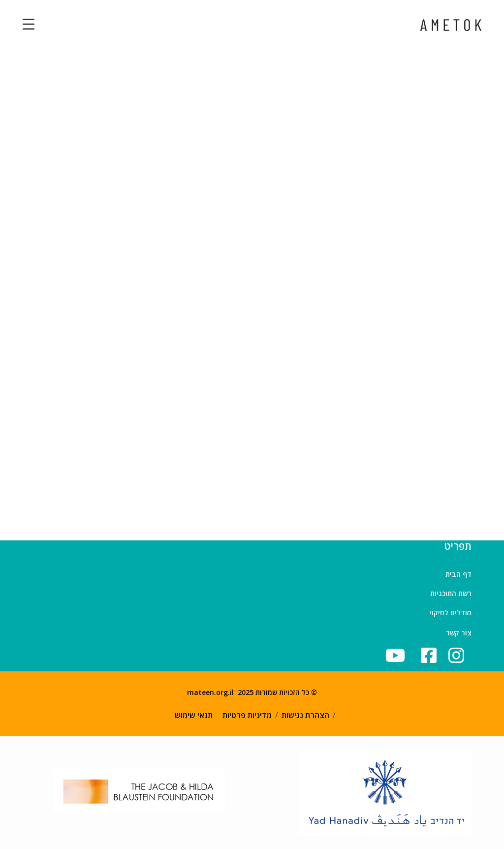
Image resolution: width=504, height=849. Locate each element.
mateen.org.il (210, 692)
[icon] (432, 655)
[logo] (451, 24)
